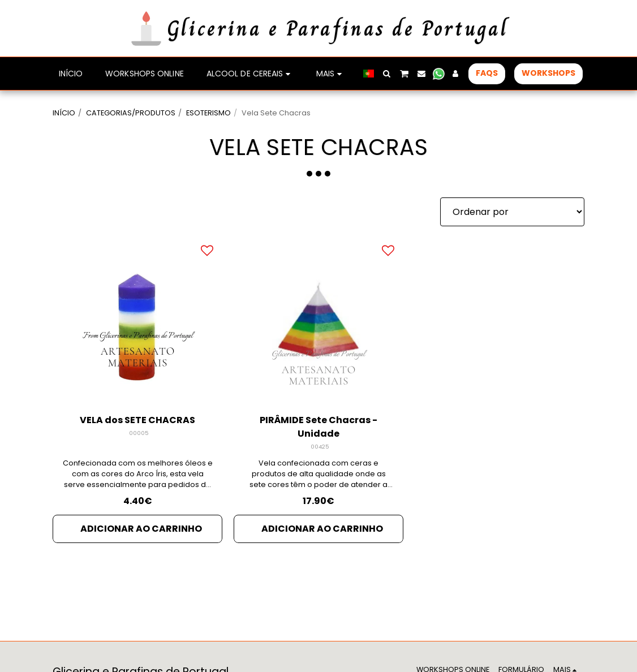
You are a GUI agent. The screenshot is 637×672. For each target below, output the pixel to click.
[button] (387, 74)
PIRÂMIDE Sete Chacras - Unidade (318, 427)
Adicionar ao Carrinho (141, 529)
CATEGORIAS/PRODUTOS (131, 113)
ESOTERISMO (208, 113)
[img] (137, 320)
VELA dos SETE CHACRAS (137, 420)
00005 (139, 433)
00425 (320, 447)
